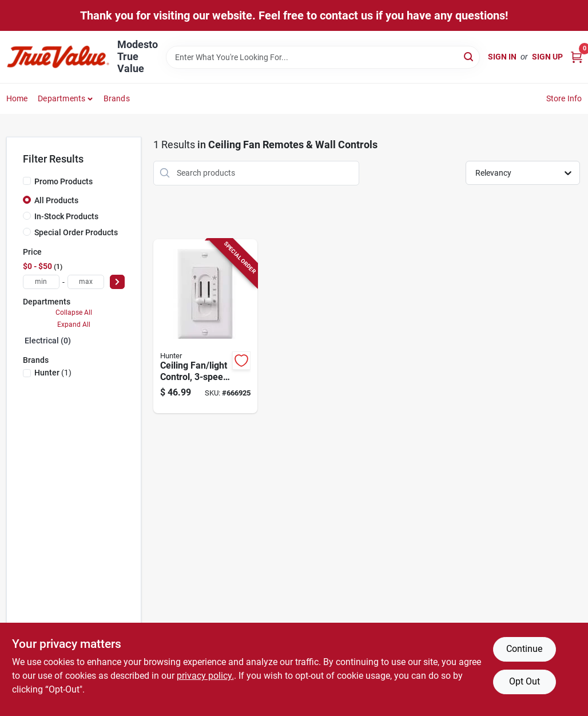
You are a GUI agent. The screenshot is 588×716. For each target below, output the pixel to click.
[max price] (86, 282)
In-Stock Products (66, 216)
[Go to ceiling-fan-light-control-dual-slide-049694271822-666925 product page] (205, 327)
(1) (53, 373)
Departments (61, 98)
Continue (524, 649)
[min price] (41, 282)
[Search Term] (323, 57)
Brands (117, 98)
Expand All (74, 325)
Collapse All (74, 312)
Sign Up (547, 57)
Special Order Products (76, 232)
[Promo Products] (27, 181)
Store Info (564, 98)
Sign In (502, 57)
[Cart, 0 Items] (577, 57)
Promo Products (63, 181)
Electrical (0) (48, 341)
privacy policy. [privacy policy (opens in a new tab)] (205, 676)
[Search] (469, 56)
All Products (56, 200)
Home (17, 98)
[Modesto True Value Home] (58, 57)
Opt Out (525, 681)
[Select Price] (117, 282)
